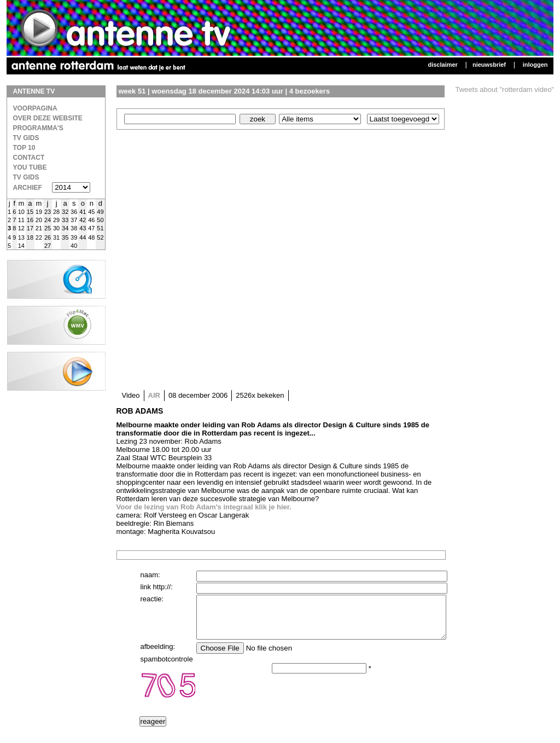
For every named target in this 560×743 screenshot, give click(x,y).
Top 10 (24, 148)
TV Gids (26, 138)
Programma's (38, 128)
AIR (154, 395)
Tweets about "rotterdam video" (505, 89)
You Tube (30, 167)
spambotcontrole (167, 667)
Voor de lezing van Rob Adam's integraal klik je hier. (204, 507)
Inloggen (535, 65)
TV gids (26, 177)
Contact (29, 158)
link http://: (157, 587)
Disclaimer (442, 65)
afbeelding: (158, 655)
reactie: (152, 599)
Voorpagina (35, 108)
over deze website (48, 118)
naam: (150, 575)
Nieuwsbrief (489, 65)
